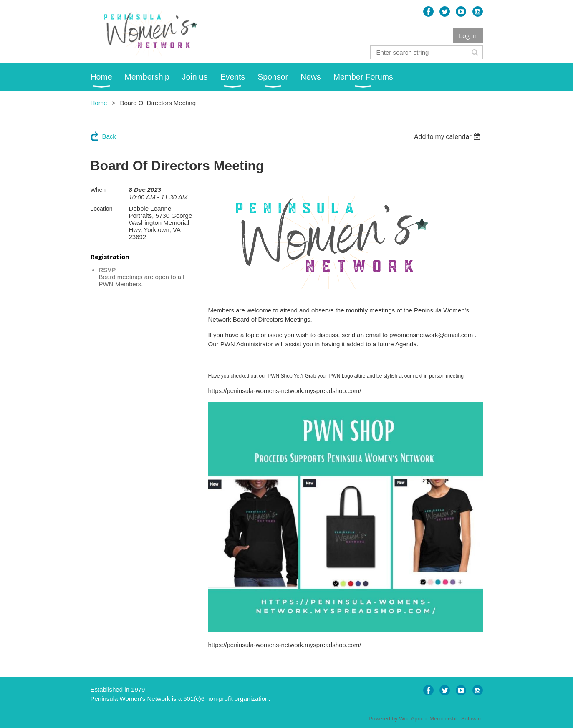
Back (109, 136)
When (98, 190)
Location (102, 209)
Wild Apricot (413, 719)
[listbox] (448, 137)
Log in (468, 35)
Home (99, 103)
